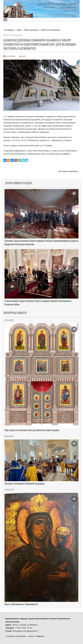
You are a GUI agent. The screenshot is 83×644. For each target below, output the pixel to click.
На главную (9, 30)
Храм (19, 30)
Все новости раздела (68, 171)
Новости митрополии (50, 30)
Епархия (40, 636)
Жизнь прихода (31, 30)
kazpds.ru (66, 154)
